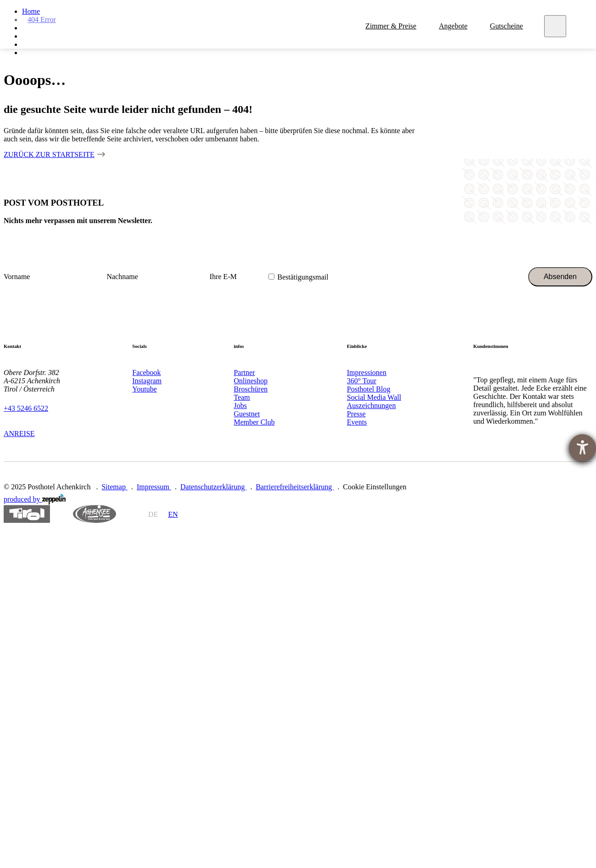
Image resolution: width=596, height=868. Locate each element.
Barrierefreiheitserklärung (295, 487)
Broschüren (251, 389)
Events (357, 422)
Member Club (254, 422)
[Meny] (557, 27)
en (173, 514)
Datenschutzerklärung (213, 487)
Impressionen (367, 372)
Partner (244, 372)
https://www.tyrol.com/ (27, 514)
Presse (356, 414)
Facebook (146, 372)
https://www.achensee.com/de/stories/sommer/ (95, 514)
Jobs (240, 406)
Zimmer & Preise (392, 27)
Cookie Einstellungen (375, 487)
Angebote (454, 27)
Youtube (145, 389)
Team (242, 397)
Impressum (154, 487)
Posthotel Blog (369, 389)
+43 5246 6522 (26, 408)
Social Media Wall (374, 397)
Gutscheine (507, 27)
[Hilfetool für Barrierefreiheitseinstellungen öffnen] (582, 448)
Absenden (560, 277)
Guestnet (247, 414)
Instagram (147, 381)
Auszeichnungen (371, 406)
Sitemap (114, 487)
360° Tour (362, 381)
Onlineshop (251, 381)
